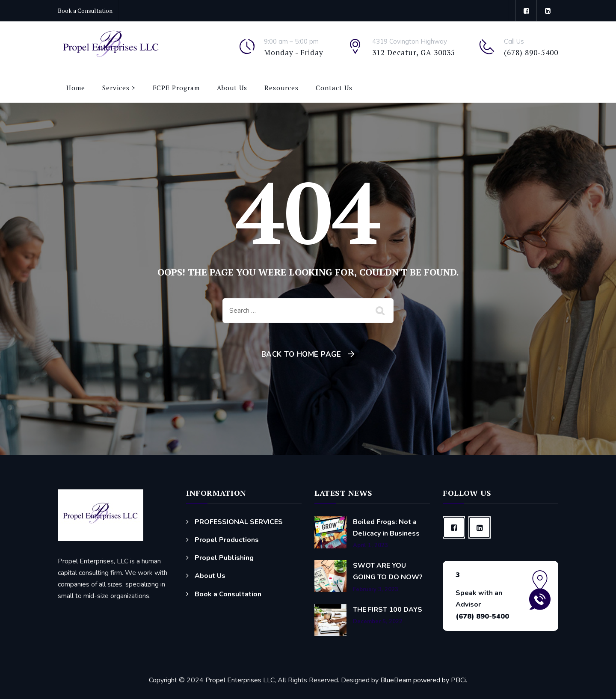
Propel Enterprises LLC (240, 680)
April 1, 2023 (370, 546)
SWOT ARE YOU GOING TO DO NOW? (388, 571)
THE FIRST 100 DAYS (388, 610)
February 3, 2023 (376, 590)
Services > (119, 88)
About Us (232, 88)
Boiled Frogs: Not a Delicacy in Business (386, 528)
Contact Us (334, 88)
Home (76, 88)
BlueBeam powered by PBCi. (423, 680)
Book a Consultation (85, 10)
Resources (281, 88)
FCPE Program (176, 88)
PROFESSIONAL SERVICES (239, 522)
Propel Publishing (224, 558)
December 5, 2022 (378, 622)
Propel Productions (227, 540)
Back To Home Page (301, 354)
